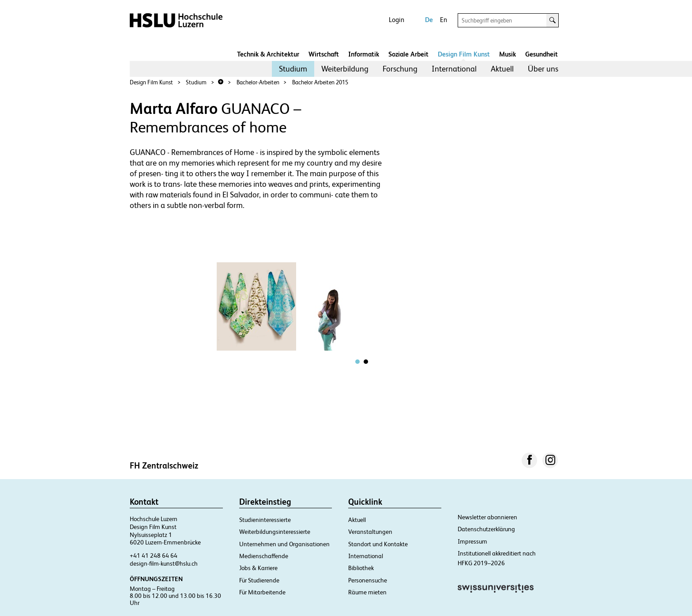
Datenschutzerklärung (486, 529)
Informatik (364, 54)
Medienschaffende (264, 556)
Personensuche (368, 580)
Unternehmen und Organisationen (284, 544)
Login (397, 20)
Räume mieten (367, 592)
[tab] (357, 362)
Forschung (400, 69)
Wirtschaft (324, 54)
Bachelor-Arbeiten (258, 82)
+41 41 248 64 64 (154, 556)
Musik (508, 54)
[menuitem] (293, 69)
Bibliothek (361, 568)
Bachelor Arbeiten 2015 (320, 82)
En (444, 20)
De (429, 20)
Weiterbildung (345, 69)
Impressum (472, 541)
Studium (293, 69)
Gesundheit (542, 54)
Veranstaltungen (370, 532)
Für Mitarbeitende (262, 592)
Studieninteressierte (265, 520)
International (454, 69)
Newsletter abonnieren (487, 517)
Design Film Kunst (464, 54)
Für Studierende (259, 580)
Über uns (543, 69)
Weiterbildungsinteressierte (275, 532)
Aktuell (502, 69)
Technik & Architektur (268, 54)
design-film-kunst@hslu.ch (164, 563)
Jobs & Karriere (258, 568)
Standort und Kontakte (378, 544)
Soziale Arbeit (408, 54)
